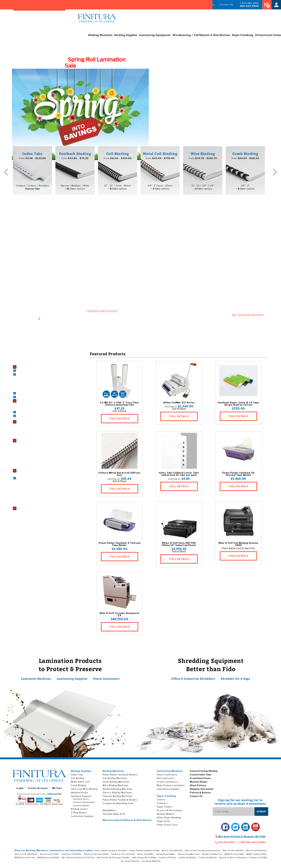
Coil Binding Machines (31, 372)
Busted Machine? (70, 235)
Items (255, 37)
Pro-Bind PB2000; (151, 863)
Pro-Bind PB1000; (130, 863)
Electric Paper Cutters (31, 480)
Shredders (24, 510)
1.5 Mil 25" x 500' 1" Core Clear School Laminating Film (119, 405)
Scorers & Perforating (169, 812)
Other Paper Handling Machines (36, 483)
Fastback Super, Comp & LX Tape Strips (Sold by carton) (238, 405)
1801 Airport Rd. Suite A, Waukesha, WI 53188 (72, 320)
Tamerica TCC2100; (50, 856)
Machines (88, 37)
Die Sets (24, 380)
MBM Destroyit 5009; (48, 859)
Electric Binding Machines (117, 794)
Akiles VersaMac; (146, 856)
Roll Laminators (28, 431)
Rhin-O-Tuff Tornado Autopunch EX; (203, 852)
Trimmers (162, 805)
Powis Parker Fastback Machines (36, 387)
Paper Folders (27, 491)
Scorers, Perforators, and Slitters (36, 502)
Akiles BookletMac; (166, 856)
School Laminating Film (32, 465)
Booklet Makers (28, 476)
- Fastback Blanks (81, 807)
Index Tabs (154, 4)
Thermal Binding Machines (33, 391)
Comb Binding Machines (32, 376)
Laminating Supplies (72, 680)
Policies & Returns (200, 794)
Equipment (142, 37)
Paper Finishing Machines (32, 472)
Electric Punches (28, 383)
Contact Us (226, 4)
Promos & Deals (205, 4)
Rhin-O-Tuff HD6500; (234, 852)
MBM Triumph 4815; (235, 856)
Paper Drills (164, 823)
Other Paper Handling (169, 819)
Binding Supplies (27, 402)
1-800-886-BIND (249, 3)
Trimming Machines (30, 506)
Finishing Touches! (211, 239)
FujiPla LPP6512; (168, 859)
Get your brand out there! (248, 316)
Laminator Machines (36, 680)
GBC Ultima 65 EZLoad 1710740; (78, 859)
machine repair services (102, 312)
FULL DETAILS (120, 420)
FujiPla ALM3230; (208, 859)
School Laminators (29, 434)
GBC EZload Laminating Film (34, 449)
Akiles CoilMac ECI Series (179, 404)
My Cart (57, 790)
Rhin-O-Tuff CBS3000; (26, 856)
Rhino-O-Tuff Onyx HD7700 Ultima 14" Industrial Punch (179, 546)
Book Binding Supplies (31, 414)
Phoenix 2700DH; (258, 859)
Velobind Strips (79, 794)
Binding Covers (27, 410)
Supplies (113, 37)
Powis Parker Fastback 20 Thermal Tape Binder (238, 476)
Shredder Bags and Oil (31, 514)
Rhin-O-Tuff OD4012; (257, 852)
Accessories (25, 364)
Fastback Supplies (81, 798)
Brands (97, 4)
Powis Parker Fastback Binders (120, 776)
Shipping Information (202, 791)
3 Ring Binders (27, 406)
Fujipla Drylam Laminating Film (35, 446)
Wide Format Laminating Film (35, 468)
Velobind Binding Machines (33, 395)
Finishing (230, 37)
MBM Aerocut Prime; (25, 859)
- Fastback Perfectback (83, 804)
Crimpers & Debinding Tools (118, 805)
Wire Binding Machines (31, 398)
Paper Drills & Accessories (33, 487)
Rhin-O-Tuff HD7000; (172, 852)
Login (20, 790)
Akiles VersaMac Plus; (189, 856)
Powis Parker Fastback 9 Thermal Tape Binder (120, 546)
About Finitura (198, 787)
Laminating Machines (170, 773)
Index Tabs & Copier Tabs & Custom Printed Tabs (37, 418)
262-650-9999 (249, 6)
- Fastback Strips (80, 801)
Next (275, 173)
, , (242, 838)
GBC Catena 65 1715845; (145, 859)
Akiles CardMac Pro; (212, 856)
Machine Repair (181, 4)
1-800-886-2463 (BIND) (252, 844)
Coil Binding (78, 780)
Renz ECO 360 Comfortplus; (233, 859)
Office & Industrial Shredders (193, 680)
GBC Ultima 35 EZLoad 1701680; (113, 859)
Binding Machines (28, 369)
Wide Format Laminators (32, 438)
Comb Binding (79, 787)
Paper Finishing (166, 798)
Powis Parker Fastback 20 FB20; (111, 852)
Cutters (161, 801)
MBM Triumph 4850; (257, 856)
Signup (261, 813)
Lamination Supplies (29, 442)
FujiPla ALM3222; (188, 859)
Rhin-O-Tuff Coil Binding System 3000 (238, 546)
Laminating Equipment (30, 423)
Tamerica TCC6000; (72, 856)
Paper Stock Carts (29, 495)
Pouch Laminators (29, 427)
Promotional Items (200, 780)
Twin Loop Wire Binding (84, 791)
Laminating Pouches (30, 453)
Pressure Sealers (28, 498)
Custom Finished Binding (204, 773)
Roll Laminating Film (30, 461)
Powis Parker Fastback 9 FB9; (145, 852)
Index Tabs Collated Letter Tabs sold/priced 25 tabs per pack (179, 476)
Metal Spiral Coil (80, 784)
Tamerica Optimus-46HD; (96, 856)
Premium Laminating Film (33, 457)
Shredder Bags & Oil (114, 816)
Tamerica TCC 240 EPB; (123, 856)
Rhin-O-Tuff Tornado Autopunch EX (120, 616)
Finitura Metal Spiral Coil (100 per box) (120, 476)
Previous (6, 173)
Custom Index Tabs (200, 776)
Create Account (38, 790)
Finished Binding (122, 4)
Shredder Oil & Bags (235, 680)
